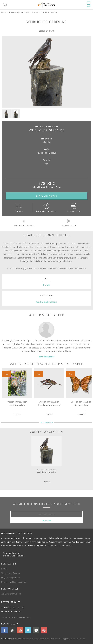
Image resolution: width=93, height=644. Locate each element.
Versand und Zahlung (11, 573)
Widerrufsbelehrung (58, 639)
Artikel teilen (68, 223)
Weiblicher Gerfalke (50, 13)
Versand (19, 208)
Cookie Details (44, 639)
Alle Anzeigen (47, 422)
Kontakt (5, 569)
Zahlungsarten (74, 208)
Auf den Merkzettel (24, 223)
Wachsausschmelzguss (47, 302)
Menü (89, 4)
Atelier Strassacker (33, 13)
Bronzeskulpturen (17, 13)
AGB (68, 639)
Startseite (5, 13)
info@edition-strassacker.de (16, 617)
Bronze (47, 285)
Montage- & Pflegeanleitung (14, 582)
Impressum (75, 639)
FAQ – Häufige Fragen (11, 578)
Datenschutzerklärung (30, 639)
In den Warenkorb (47, 196)
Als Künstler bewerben (11, 594)
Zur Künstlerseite (47, 357)
